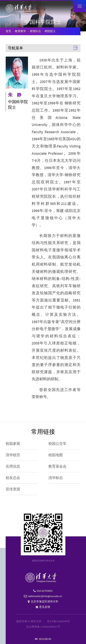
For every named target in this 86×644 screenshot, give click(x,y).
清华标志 (56, 478)
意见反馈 (45, 607)
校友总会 (13, 478)
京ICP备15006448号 (58, 621)
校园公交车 (57, 444)
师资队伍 (35, 31)
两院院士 (50, 31)
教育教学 (20, 31)
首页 (8, 31)
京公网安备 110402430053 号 (43, 627)
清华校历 (13, 455)
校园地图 (56, 455)
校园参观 (13, 444)
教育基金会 (57, 466)
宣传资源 (13, 489)
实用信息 (13, 466)
